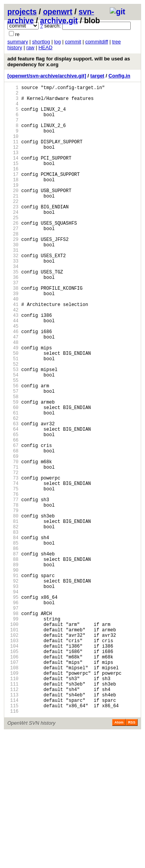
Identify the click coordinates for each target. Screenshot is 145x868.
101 (13, 747)
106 (13, 780)
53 (13, 431)
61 (13, 484)
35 (13, 312)
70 (13, 543)
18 (13, 200)
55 (13, 444)
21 (13, 220)
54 (13, 437)
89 (13, 668)
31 (13, 286)
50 (13, 411)
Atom (119, 857)
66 (13, 517)
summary (18, 42)
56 (13, 451)
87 (13, 655)
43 (13, 365)
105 (13, 773)
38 (13, 332)
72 (13, 556)
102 (13, 754)
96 (13, 714)
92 (13, 688)
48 (13, 398)
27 (13, 260)
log (57, 42)
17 (13, 194)
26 (13, 253)
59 (13, 470)
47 (13, 391)
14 (13, 174)
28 (13, 266)
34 (13, 306)
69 (13, 536)
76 (13, 582)
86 (13, 648)
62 (13, 490)
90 (13, 675)
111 (13, 813)
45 (13, 378)
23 (13, 233)
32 (13, 293)
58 (13, 464)
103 (13, 760)
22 (13, 227)
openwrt (58, 12)
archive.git (59, 21)
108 (13, 793)
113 (13, 826)
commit (73, 42)
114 (13, 833)
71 (13, 549)
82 (13, 622)
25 (13, 247)
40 (13, 345)
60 (13, 477)
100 (13, 740)
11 (13, 154)
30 (13, 279)
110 (13, 806)
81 (13, 615)
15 (13, 181)
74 (13, 569)
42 (13, 358)
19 (13, 207)
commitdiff (96, 42)
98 (13, 727)
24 (13, 240)
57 (13, 457)
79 (13, 602)
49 (13, 405)
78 (13, 596)
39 (13, 339)
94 (13, 701)
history (15, 47)
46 (13, 385)
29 (13, 273)
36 (13, 319)
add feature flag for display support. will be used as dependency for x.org (69, 62)
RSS (132, 857)
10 (13, 148)
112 (13, 819)
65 (13, 510)
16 (13, 187)
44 (13, 372)
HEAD (45, 47)
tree (116, 42)
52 (13, 424)
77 (13, 589)
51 (13, 418)
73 (13, 563)
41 (13, 352)
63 (13, 497)
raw (30, 47)
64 (13, 503)
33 (13, 299)
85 (13, 642)
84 (13, 635)
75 (13, 576)
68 (13, 530)
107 (13, 786)
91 (13, 681)
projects (22, 12)
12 (13, 161)
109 (13, 800)
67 (13, 523)
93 (13, 694)
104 (13, 767)
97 (13, 721)
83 (13, 628)
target (97, 76)
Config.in (119, 76)
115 (13, 839)
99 (13, 734)
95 (13, 707)
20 (13, 214)
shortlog (41, 42)
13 (13, 168)
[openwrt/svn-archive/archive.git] (47, 76)
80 (13, 609)
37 (13, 326)
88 (13, 661)
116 (13, 846)
